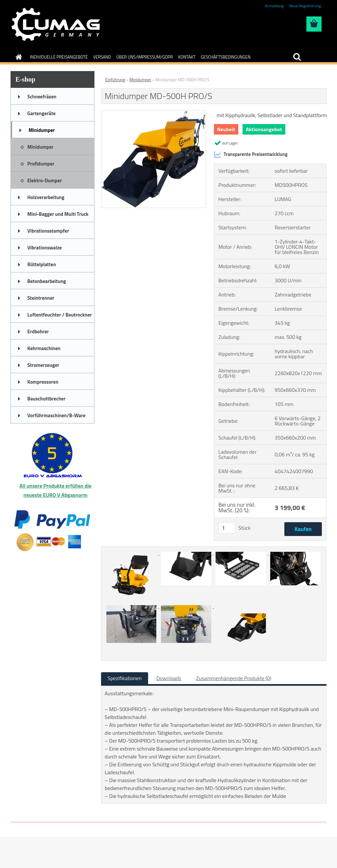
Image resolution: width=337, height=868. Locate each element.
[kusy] (227, 528)
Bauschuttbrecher (46, 399)
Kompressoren (43, 382)
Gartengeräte (41, 113)
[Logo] (56, 24)
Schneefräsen (42, 97)
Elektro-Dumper (45, 180)
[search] (297, 57)
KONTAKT (187, 57)
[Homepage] (17, 57)
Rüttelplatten (42, 264)
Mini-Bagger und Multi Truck (58, 214)
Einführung (115, 80)
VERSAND (102, 57)
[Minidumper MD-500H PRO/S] (154, 114)
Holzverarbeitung (46, 197)
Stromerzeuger (43, 365)
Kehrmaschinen (44, 348)
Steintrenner (41, 298)
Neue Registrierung (305, 6)
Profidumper (41, 164)
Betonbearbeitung (47, 281)
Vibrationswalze (45, 248)
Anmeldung (274, 6)
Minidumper (42, 130)
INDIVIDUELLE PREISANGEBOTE (59, 57)
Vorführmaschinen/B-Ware (56, 415)
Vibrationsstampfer (48, 231)
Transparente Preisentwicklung (251, 154)
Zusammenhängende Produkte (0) (234, 678)
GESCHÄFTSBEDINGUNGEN (226, 57)
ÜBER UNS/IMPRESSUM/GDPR (145, 57)
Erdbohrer (38, 332)
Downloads (169, 678)
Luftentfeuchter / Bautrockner (60, 315)
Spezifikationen (125, 678)
